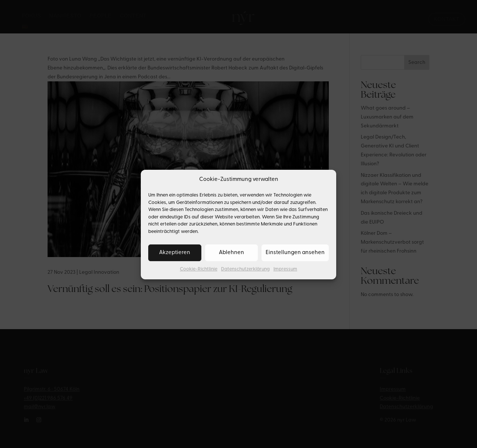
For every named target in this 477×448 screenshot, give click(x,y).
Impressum (285, 275)
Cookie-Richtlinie (199, 275)
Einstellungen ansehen (295, 259)
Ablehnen (231, 259)
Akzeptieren (175, 259)
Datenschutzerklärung (245, 275)
